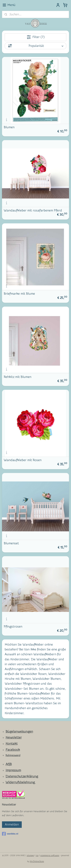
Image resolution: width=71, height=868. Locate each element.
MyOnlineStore (37, 861)
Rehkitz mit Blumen (18, 377)
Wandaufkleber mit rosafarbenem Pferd (33, 211)
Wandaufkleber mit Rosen (23, 460)
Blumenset (11, 543)
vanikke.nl (10, 834)
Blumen (9, 127)
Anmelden (12, 825)
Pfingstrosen (13, 627)
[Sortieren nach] (36, 46)
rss (37, 855)
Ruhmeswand (13, 755)
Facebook (13, 750)
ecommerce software (50, 855)
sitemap (30, 855)
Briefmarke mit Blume (19, 294)
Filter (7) (36, 37)
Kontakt (12, 744)
